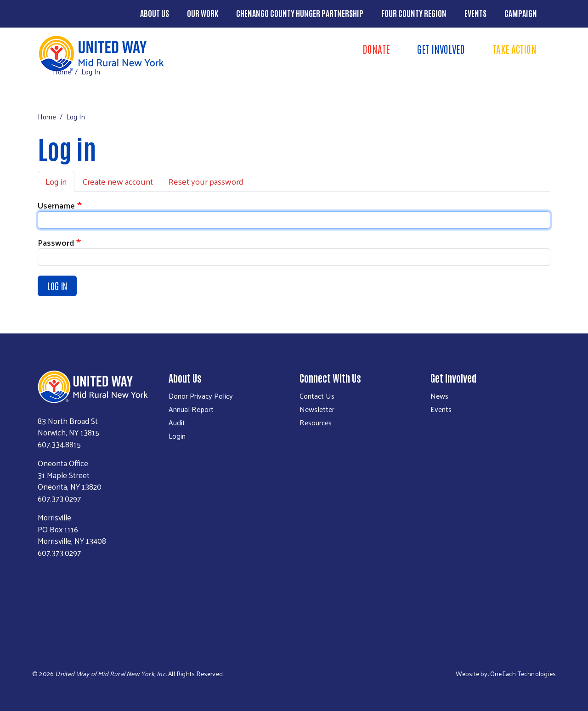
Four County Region (414, 13)
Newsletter (317, 409)
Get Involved (441, 49)
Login (177, 436)
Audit (177, 423)
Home (62, 71)
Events (475, 13)
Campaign (521, 13)
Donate (376, 49)
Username (56, 205)
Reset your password (206, 181)
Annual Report (191, 409)
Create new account (118, 181)
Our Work (203, 13)
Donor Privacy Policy (201, 396)
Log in (56, 181)
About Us (155, 13)
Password (56, 242)
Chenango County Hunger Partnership (300, 13)
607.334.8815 (59, 444)
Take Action (514, 49)
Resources (316, 423)
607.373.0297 (59, 498)
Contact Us (317, 396)
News (439, 396)
